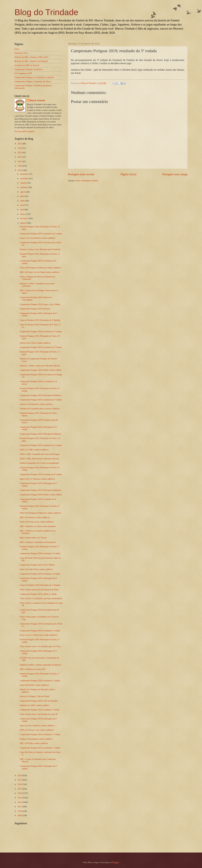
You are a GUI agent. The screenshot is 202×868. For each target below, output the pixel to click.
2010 (20, 811)
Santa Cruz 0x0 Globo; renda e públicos (36, 569)
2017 (20, 780)
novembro (25, 178)
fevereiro (24, 218)
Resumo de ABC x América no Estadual (31, 61)
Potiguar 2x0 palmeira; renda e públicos (36, 739)
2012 (20, 802)
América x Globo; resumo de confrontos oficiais (40, 366)
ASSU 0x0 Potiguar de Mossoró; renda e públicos (40, 513)
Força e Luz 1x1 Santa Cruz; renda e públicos (39, 635)
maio (22, 205)
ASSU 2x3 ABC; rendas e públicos (34, 450)
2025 (20, 144)
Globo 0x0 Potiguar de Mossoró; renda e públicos (40, 268)
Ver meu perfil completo (25, 131)
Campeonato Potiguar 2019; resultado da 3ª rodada (41, 400)
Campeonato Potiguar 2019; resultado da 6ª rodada (41, 234)
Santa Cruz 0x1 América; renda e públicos (37, 726)
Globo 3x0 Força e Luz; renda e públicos (37, 522)
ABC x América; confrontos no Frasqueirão (38, 542)
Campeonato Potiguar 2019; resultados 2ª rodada (40, 631)
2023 (20, 152)
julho (23, 196)
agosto (23, 192)
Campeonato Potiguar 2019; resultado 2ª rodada (40, 710)
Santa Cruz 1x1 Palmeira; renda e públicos (37, 479)
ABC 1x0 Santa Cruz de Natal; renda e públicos (40, 272)
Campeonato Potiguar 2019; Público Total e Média (41, 370)
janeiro (23, 223)
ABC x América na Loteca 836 (32, 669)
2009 (20, 815)
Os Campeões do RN (23, 73)
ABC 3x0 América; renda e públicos (35, 517)
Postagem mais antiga (175, 174)
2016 (20, 784)
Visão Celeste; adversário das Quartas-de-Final (39, 590)
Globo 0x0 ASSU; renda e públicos (34, 685)
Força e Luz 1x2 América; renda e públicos (38, 238)
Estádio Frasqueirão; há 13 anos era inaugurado (39, 463)
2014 (20, 793)
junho (23, 201)
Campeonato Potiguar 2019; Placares (35, 309)
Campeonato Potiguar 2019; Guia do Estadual (39, 701)
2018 (20, 775)
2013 (20, 798)
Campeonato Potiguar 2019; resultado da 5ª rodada (41, 331)
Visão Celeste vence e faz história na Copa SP (39, 714)
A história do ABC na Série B (27, 65)
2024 (20, 148)
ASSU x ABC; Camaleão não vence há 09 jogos (40, 454)
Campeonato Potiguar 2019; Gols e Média (37, 565)
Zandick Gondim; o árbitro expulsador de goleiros (40, 665)
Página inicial (128, 174)
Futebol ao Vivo (21, 53)
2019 (20, 170)
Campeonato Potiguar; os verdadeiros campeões (34, 77)
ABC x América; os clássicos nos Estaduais (38, 526)
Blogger (116, 862)
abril (22, 210)
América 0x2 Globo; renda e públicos (35, 343)
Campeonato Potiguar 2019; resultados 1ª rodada (40, 734)
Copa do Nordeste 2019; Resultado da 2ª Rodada (40, 320)
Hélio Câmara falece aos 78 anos (33, 538)
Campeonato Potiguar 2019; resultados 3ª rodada (40, 553)
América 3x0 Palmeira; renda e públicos (36, 404)
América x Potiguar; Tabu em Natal (34, 696)
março (23, 214)
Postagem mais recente (81, 174)
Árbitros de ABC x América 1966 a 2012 (31, 57)
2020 (20, 166)
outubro (24, 183)
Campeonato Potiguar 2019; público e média (38, 594)
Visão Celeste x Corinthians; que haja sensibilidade (41, 598)
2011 (20, 807)
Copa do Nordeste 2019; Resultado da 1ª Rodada (40, 585)
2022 (20, 157)
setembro (24, 187)
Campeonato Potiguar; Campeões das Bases (33, 81)
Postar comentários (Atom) (87, 181)
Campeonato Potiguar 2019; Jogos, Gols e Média (40, 304)
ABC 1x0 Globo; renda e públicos (34, 743)
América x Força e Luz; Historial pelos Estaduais (40, 249)
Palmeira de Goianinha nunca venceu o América (40, 409)
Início (17, 49)
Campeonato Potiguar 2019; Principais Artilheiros (40, 395)
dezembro (24, 174)
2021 (20, 161)
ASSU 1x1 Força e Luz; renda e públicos (37, 730)
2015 (20, 789)
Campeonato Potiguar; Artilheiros (28, 69)
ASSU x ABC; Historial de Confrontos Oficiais (39, 459)
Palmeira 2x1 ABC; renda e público (34, 705)
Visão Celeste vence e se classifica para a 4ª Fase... (41, 646)
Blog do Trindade (46, 12)
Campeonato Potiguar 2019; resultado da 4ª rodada (41, 474)
